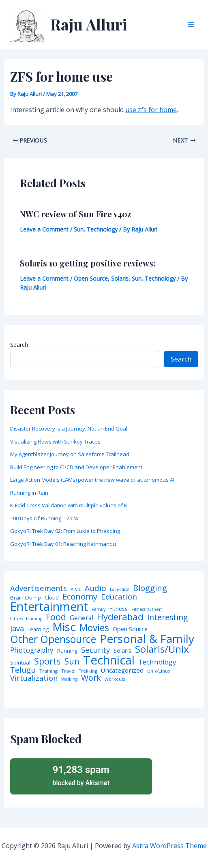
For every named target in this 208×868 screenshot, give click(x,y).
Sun (79, 229)
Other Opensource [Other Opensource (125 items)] (53, 639)
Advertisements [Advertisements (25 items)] (39, 588)
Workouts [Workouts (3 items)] (115, 679)
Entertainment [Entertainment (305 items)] (49, 607)
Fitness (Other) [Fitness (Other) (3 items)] (147, 609)
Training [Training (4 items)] (48, 671)
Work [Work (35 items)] (91, 678)
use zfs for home (151, 110)
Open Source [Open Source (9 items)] (130, 629)
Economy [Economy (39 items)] (80, 596)
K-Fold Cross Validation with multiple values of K (69, 505)
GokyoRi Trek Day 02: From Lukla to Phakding (65, 531)
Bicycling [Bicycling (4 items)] (120, 589)
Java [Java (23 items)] (17, 628)
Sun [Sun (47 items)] (72, 661)
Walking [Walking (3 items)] (69, 679)
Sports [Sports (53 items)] (47, 661)
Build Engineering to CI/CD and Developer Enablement (76, 467)
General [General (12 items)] (81, 618)
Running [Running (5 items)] (67, 651)
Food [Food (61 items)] (56, 617)
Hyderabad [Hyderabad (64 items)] (120, 617)
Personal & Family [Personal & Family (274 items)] (147, 639)
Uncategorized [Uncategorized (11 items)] (122, 670)
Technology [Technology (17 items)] (157, 662)
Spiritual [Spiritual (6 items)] (20, 663)
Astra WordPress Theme (169, 846)
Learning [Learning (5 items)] (38, 630)
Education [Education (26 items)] (119, 597)
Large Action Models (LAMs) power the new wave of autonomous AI (92, 480)
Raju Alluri (89, 24)
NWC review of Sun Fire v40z (75, 214)
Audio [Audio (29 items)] (95, 588)
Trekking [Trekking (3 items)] (88, 671)
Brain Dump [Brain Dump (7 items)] (26, 598)
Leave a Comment (44, 229)
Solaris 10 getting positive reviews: (88, 263)
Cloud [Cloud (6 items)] (52, 598)
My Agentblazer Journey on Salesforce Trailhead (70, 454)
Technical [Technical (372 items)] (109, 660)
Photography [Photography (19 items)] (32, 650)
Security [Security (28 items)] (95, 650)
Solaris (120, 278)
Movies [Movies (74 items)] (94, 628)
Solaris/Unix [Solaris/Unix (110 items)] (162, 649)
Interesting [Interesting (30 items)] (167, 618)
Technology (102, 229)
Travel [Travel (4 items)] (68, 671)
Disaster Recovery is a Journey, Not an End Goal (69, 429)
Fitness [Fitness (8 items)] (118, 609)
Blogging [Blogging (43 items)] (150, 588)
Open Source (91, 278)
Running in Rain (29, 493)
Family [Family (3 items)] (99, 609)
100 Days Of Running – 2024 (44, 518)
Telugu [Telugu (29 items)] (23, 670)
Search (19, 345)
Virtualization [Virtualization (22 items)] (34, 678)
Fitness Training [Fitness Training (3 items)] (26, 619)
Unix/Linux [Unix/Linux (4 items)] (159, 671)
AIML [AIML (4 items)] (76, 589)
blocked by (81, 775)
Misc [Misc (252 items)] (64, 627)
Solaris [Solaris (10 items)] (122, 650)
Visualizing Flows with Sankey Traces (55, 442)
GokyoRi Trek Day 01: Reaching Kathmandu (63, 544)
